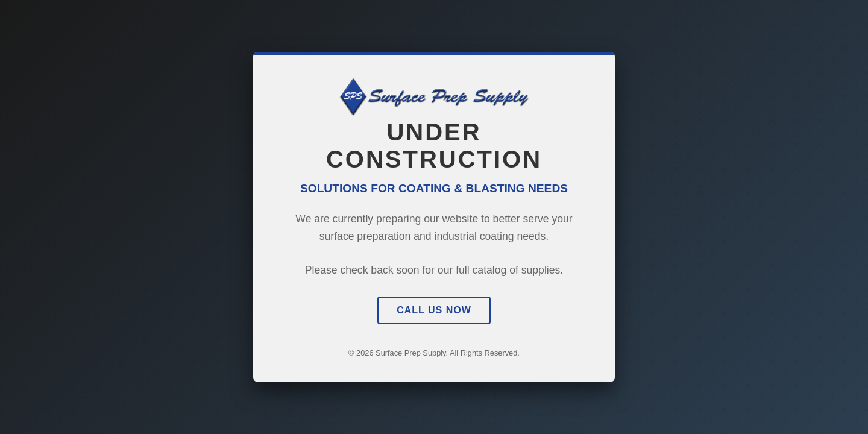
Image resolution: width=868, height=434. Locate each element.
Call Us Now (434, 310)
